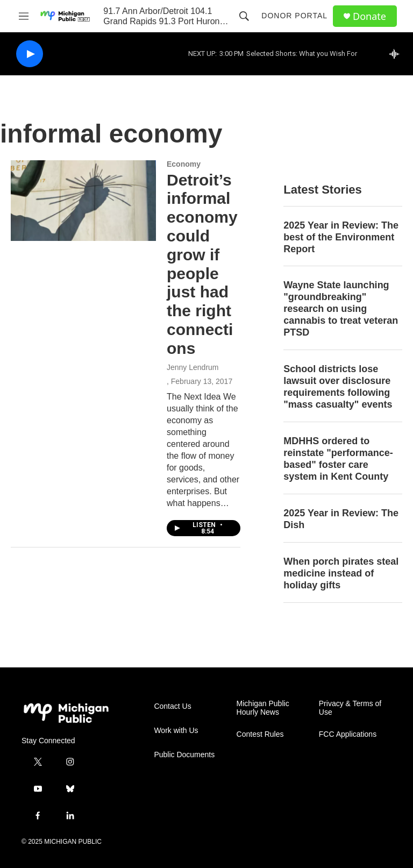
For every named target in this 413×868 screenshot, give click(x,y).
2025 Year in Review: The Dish (341, 519)
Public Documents (184, 755)
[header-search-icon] (244, 16)
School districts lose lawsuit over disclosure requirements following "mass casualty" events (338, 387)
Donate (369, 16)
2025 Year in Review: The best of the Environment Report (341, 237)
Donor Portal (294, 16)
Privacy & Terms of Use (350, 708)
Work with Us (176, 731)
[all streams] (397, 54)
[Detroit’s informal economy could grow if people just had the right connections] (83, 201)
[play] (30, 54)
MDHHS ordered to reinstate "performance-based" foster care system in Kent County (338, 459)
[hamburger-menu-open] (24, 16)
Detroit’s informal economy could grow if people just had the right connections (202, 264)
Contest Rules (260, 734)
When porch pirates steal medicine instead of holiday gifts (341, 573)
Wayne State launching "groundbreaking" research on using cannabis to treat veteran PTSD (341, 309)
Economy (184, 164)
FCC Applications (348, 734)
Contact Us (172, 706)
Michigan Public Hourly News (263, 708)
